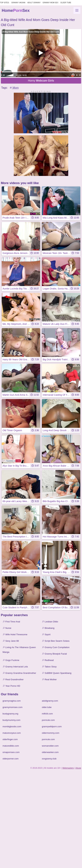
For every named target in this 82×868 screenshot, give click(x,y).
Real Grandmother (13, 679)
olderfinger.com (10, 739)
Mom (14, 88)
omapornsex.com (11, 752)
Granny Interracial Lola (15, 667)
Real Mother (49, 679)
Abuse (78, 768)
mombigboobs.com (12, 726)
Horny (41, 81)
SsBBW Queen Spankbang (57, 673)
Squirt (46, 634)
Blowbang (48, 628)
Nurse (7, 628)
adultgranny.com (50, 701)
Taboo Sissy (49, 667)
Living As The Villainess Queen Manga (19, 650)
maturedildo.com (11, 746)
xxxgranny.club (49, 759)
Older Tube (66, 3)
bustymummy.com (11, 720)
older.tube (47, 707)
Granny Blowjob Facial (54, 654)
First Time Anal (11, 622)
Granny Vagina (18, 3)
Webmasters (68, 768)
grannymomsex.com (13, 707)
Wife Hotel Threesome (15, 634)
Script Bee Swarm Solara (56, 641)
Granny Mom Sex (50, 3)
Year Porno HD (11, 686)
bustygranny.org (10, 714)
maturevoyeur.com (12, 733)
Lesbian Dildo (50, 622)
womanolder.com (50, 746)
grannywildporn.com (52, 726)
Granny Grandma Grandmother (19, 673)
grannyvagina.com (12, 701)
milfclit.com (47, 714)
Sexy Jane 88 (11, 641)
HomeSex (16, 10)
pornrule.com (48, 720)
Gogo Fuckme (11, 660)
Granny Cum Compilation (56, 647)
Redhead (48, 660)
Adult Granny (34, 3)
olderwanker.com (50, 752)
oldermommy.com (51, 733)
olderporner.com (11, 759)
